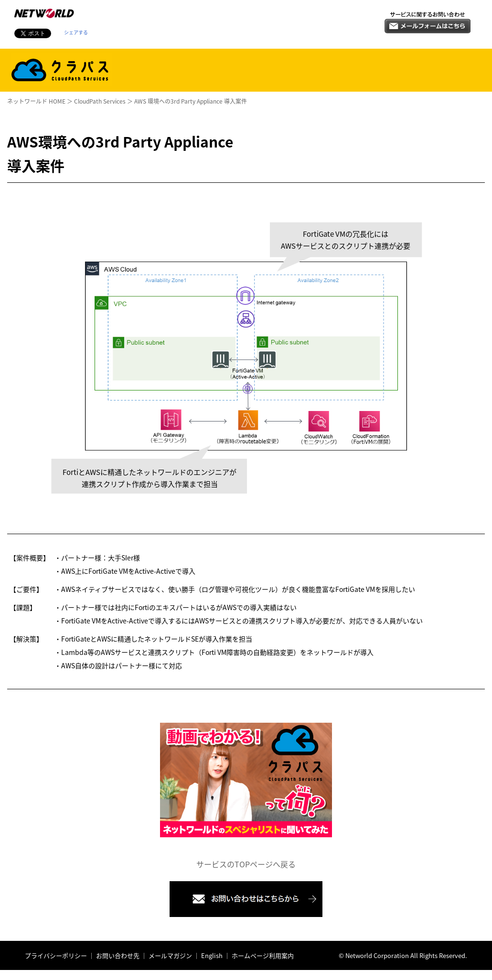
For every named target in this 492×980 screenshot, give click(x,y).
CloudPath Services (100, 101)
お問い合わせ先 (118, 955)
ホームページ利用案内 (262, 955)
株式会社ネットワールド (44, 13)
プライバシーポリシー (56, 955)
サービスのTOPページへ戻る (246, 864)
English (212, 955)
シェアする (76, 32)
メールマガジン (170, 955)
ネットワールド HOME (36, 101)
